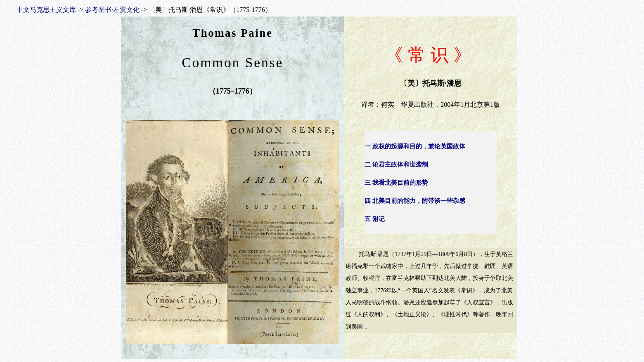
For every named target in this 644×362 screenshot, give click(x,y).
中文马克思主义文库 (46, 10)
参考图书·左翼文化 (112, 10)
